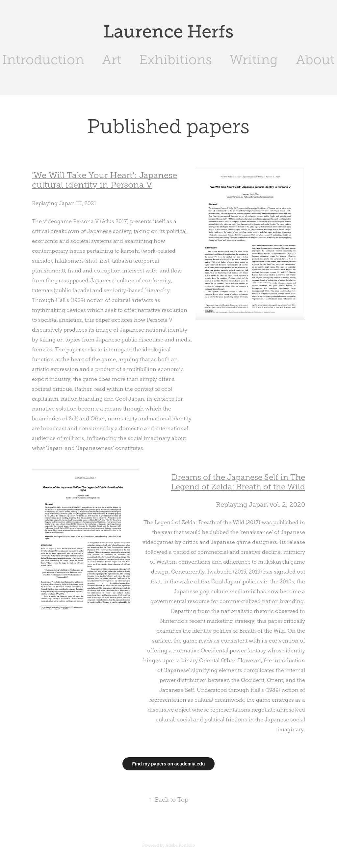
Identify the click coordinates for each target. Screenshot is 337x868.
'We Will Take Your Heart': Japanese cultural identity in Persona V (104, 180)
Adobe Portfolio (180, 845)
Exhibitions (176, 60)
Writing (254, 60)
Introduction (43, 60)
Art (112, 60)
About (315, 60)
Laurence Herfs (168, 32)
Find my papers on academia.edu (169, 764)
